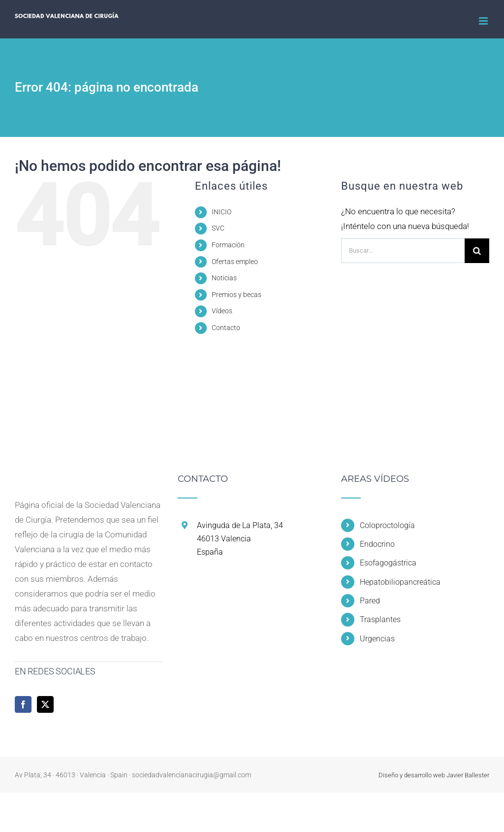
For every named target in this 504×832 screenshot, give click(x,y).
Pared (370, 601)
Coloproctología (387, 525)
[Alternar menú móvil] (484, 21)
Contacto (226, 328)
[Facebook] (23, 704)
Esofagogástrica (388, 563)
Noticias (224, 278)
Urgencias (377, 639)
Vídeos (222, 311)
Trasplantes (380, 619)
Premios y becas (236, 295)
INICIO (221, 212)
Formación (228, 245)
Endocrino (377, 544)
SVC (218, 228)
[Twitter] (45, 704)
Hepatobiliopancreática (400, 582)
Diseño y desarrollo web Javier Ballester (434, 775)
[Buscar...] (403, 251)
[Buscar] (477, 251)
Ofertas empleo (235, 262)
